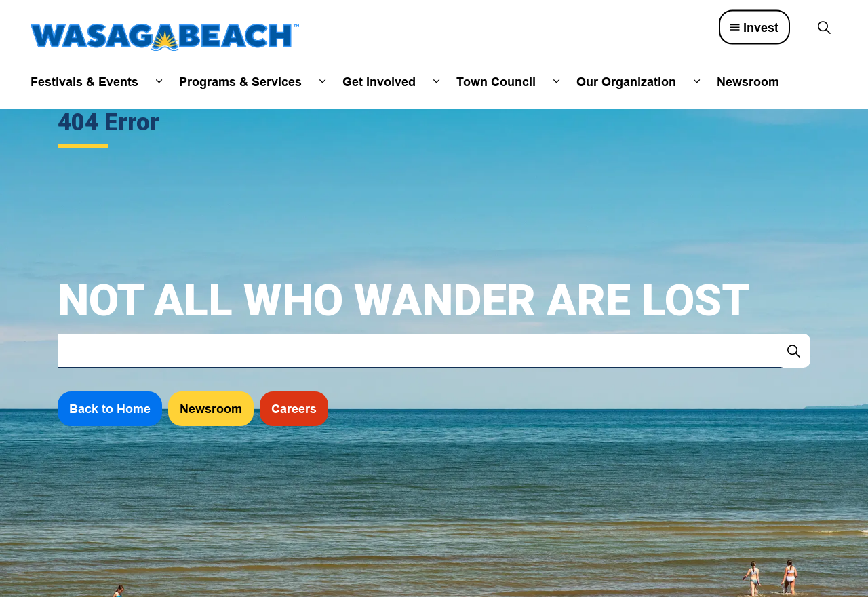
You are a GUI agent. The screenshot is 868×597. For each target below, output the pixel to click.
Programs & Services (240, 82)
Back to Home (110, 409)
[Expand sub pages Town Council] (556, 81)
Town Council (496, 82)
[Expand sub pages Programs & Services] (322, 81)
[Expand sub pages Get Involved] (436, 81)
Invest (754, 27)
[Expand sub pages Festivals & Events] (159, 81)
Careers (294, 409)
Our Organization (626, 82)
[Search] (793, 351)
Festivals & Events (84, 82)
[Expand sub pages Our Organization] (696, 81)
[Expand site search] (824, 27)
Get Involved (379, 82)
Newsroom (748, 82)
